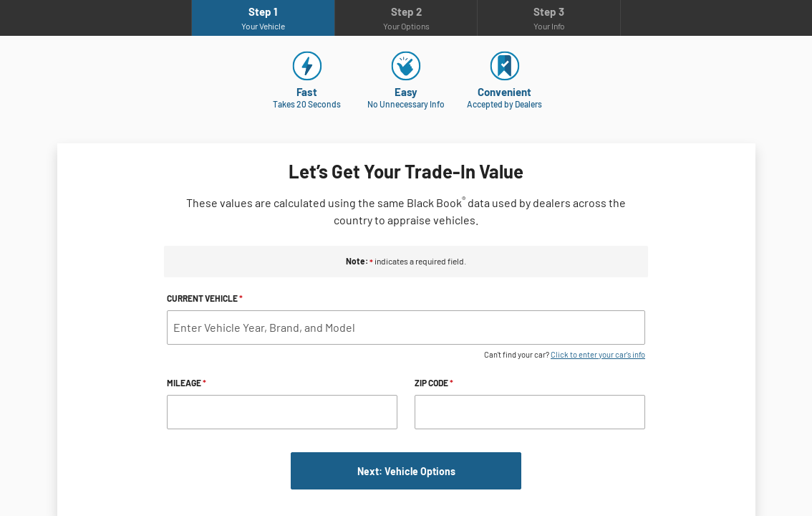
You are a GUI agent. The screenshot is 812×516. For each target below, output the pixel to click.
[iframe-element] (406, 258)
